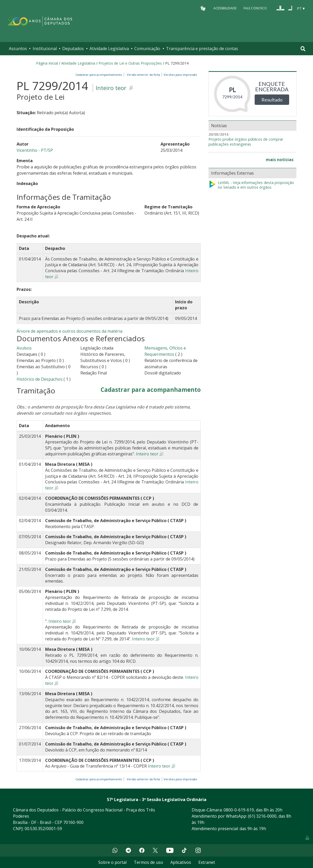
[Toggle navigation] (303, 49)
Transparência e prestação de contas (202, 49)
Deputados (73, 49)
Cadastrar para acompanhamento (100, 75)
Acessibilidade (225, 8)
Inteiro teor (111, 88)
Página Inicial (47, 63)
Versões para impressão (180, 75)
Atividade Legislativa (109, 49)
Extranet (207, 862)
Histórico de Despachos (40, 379)
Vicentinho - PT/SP (35, 150)
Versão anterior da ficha (143, 75)
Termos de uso (148, 862)
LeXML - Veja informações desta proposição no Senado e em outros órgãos (251, 185)
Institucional (45, 49)
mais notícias (280, 160)
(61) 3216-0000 (262, 816)
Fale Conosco (255, 8)
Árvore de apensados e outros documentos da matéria (69, 331)
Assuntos (18, 49)
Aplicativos (181, 862)
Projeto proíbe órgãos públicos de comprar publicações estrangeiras (246, 142)
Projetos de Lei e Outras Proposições (130, 63)
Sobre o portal (112, 862)
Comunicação (147, 49)
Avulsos (24, 348)
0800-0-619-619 (239, 810)
